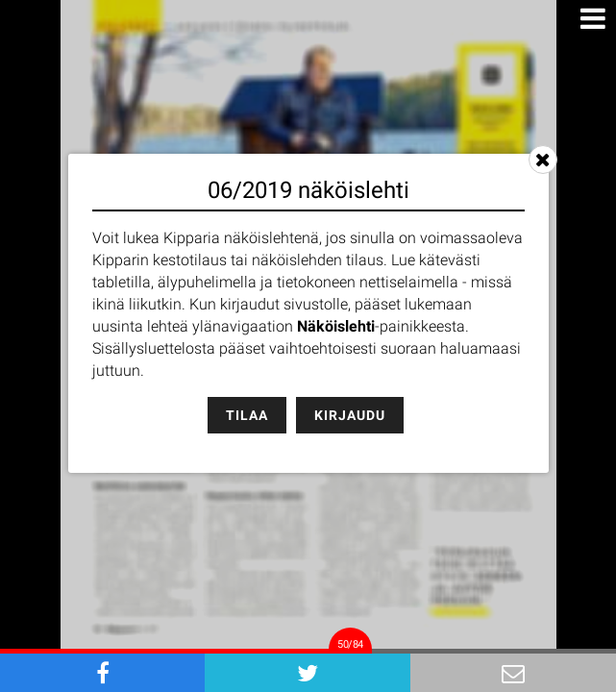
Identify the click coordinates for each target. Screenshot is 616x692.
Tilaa (247, 415)
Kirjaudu (350, 415)
